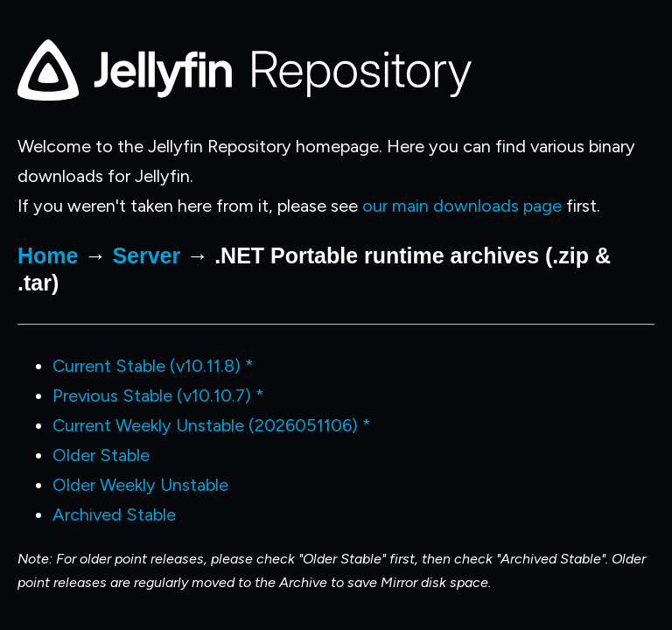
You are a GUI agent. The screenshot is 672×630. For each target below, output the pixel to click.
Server (146, 255)
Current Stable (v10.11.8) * (153, 366)
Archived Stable (114, 514)
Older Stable (101, 455)
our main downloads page (462, 206)
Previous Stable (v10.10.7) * (158, 395)
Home (48, 255)
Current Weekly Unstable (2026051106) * (212, 425)
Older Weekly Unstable (140, 485)
